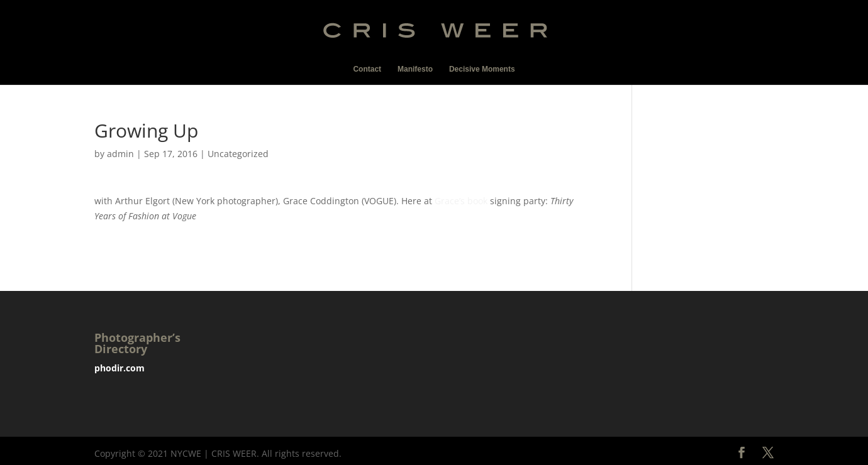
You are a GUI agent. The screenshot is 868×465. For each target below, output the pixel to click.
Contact (367, 69)
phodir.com (120, 368)
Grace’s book (461, 201)
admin (120, 154)
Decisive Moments (482, 69)
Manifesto (415, 69)
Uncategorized (238, 154)
